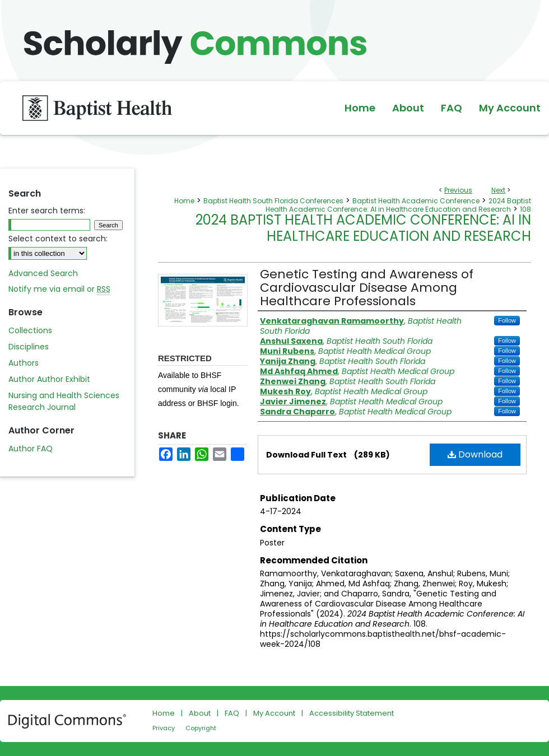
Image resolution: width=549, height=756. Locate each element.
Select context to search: (58, 239)
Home (184, 201)
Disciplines (29, 347)
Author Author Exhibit (49, 379)
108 (525, 209)
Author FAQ (31, 449)
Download (475, 454)
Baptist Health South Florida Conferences (273, 201)
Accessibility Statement (352, 713)
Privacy (164, 728)
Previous (458, 190)
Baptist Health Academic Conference (416, 201)
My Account (274, 713)
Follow (507, 320)
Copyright (201, 728)
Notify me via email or (59, 289)
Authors (24, 363)
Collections (30, 330)
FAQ (232, 713)
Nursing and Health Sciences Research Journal (64, 401)
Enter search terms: (47, 211)
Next (498, 190)
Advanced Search (43, 273)
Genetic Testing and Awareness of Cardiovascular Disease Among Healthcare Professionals (367, 288)
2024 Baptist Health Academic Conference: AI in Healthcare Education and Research (398, 205)
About (200, 713)
